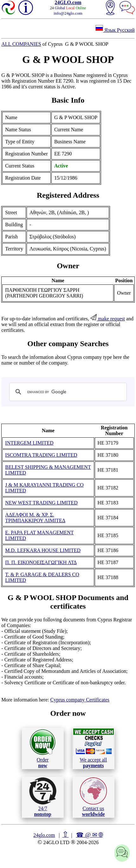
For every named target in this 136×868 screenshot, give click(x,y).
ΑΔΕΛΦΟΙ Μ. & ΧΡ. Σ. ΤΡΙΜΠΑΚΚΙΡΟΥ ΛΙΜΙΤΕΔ (35, 518)
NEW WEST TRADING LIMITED (41, 503)
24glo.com (44, 835)
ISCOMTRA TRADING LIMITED (41, 455)
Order (43, 748)
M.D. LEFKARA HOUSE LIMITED (43, 550)
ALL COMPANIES (21, 44)
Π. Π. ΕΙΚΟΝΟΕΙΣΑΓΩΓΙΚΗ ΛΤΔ (41, 562)
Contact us (93, 797)
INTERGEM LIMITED (29, 443)
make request (108, 319)
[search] (67, 392)
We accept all (94, 748)
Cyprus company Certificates (80, 700)
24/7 (43, 797)
